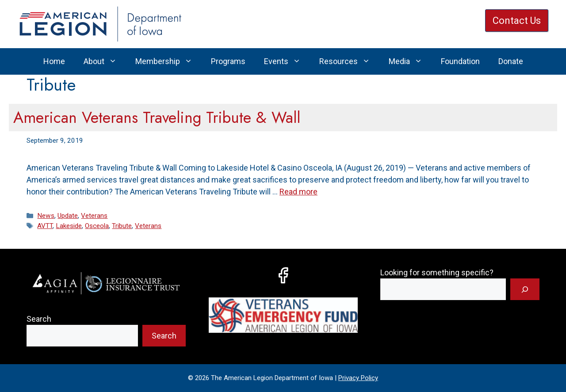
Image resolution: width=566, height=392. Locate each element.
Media (410, 61)
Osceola (97, 226)
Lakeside (69, 226)
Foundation (460, 61)
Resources (349, 61)
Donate (511, 61)
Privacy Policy (358, 378)
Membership (168, 61)
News (46, 216)
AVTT (45, 226)
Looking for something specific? (437, 272)
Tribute (122, 226)
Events (287, 61)
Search (39, 319)
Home (54, 61)
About (105, 61)
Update (68, 216)
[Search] (525, 289)
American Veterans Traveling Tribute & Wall (157, 118)
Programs (228, 61)
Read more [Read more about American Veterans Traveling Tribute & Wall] (298, 192)
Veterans (94, 216)
